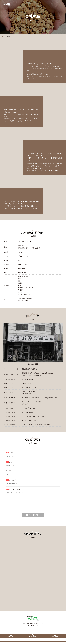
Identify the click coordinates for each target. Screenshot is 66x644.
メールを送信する (34, 517)
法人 (8, 465)
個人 (13, 465)
